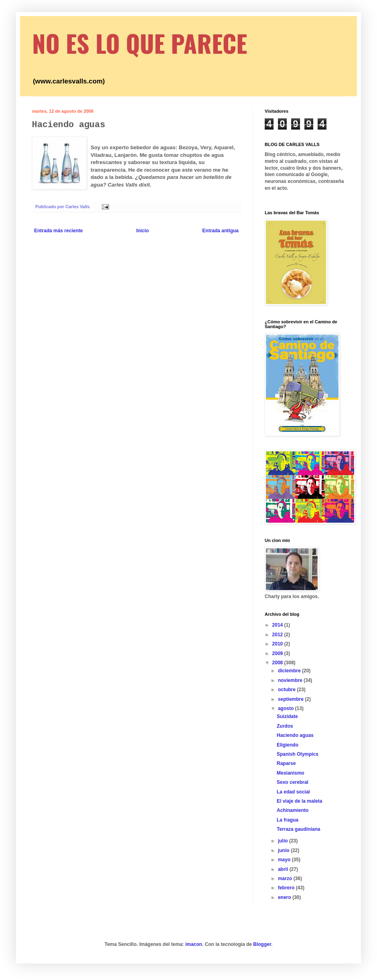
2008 (278, 663)
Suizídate (287, 716)
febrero (287, 888)
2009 (278, 653)
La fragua (288, 820)
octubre (287, 690)
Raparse (286, 763)
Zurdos (285, 726)
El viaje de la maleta (299, 801)
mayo (285, 860)
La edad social (293, 792)
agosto (287, 708)
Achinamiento (293, 810)
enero (285, 897)
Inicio (143, 231)
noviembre (291, 680)
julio (284, 841)
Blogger (262, 944)
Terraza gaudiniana (298, 829)
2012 (278, 635)
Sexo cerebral (293, 782)
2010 (278, 644)
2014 (278, 625)
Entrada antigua (220, 231)
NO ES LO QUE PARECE (140, 43)
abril (284, 869)
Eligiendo (288, 745)
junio (284, 850)
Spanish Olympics (298, 754)
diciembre (290, 671)
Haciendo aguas (295, 735)
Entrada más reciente (58, 231)
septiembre (291, 699)
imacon (194, 944)
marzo (286, 879)
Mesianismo (291, 773)
